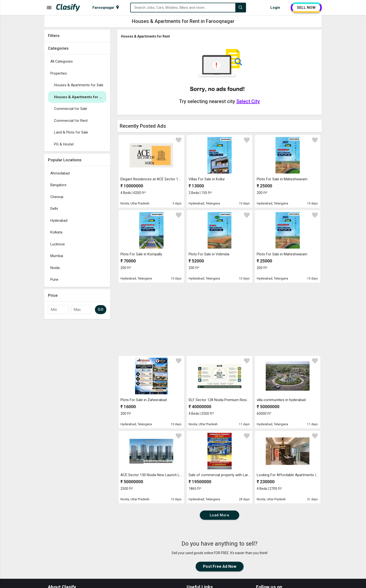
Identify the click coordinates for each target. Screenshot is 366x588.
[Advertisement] (77, 395)
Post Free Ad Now (220, 566)
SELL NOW (306, 8)
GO (101, 309)
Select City (248, 101)
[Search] (240, 8)
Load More (220, 515)
